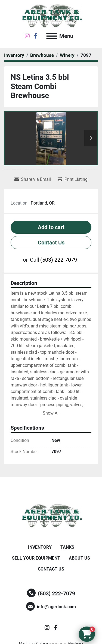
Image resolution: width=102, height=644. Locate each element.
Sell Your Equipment (36, 558)
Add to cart (51, 227)
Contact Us (51, 243)
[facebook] (36, 36)
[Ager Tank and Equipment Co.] (51, 516)
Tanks (67, 547)
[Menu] (52, 36)
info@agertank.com (56, 607)
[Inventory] (14, 55)
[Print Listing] (73, 179)
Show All (51, 413)
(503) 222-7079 (59, 260)
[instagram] (27, 36)
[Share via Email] (33, 179)
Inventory (40, 547)
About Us (79, 558)
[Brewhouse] (42, 55)
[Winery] (67, 55)
